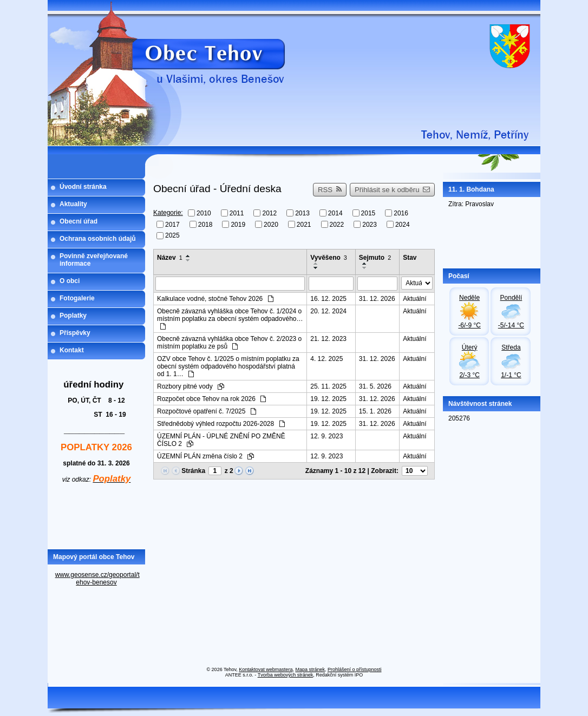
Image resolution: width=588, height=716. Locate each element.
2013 (302, 213)
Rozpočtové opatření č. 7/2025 (207, 411)
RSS (330, 190)
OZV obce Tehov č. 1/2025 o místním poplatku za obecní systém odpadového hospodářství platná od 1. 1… (228, 366)
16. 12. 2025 (328, 299)
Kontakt (72, 350)
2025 (172, 235)
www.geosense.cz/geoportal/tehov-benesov (97, 579)
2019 (238, 224)
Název (170, 258)
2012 (269, 213)
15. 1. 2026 (375, 411)
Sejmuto (375, 258)
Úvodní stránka (83, 187)
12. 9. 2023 (326, 436)
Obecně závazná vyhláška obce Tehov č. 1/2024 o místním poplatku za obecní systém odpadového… (230, 318)
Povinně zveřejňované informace (94, 260)
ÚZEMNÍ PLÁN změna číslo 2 (205, 456)
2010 (204, 213)
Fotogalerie (77, 298)
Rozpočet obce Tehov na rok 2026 (211, 399)
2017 (172, 224)
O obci (70, 281)
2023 (370, 224)
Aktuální (414, 299)
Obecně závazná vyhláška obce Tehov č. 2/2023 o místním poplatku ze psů (229, 343)
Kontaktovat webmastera (266, 669)
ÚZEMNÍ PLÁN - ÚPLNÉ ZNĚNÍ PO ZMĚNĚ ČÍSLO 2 (221, 440)
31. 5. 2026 (375, 386)
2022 (337, 224)
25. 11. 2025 (328, 386)
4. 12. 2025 (326, 359)
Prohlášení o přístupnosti (355, 669)
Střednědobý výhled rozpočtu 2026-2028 (221, 424)
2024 (403, 224)
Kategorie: (168, 213)
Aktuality (73, 204)
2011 (237, 213)
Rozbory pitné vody (191, 386)
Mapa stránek (310, 669)
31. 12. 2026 (377, 299)
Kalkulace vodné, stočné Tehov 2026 (215, 299)
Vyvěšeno (329, 258)
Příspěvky (75, 333)
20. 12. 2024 (328, 311)
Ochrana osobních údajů (98, 239)
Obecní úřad (79, 221)
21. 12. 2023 (328, 339)
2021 (304, 224)
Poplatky (73, 316)
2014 (335, 213)
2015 (368, 213)
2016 (401, 213)
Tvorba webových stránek (286, 675)
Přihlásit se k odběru (392, 190)
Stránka (193, 471)
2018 (205, 224)
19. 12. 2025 (328, 399)
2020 (271, 224)
